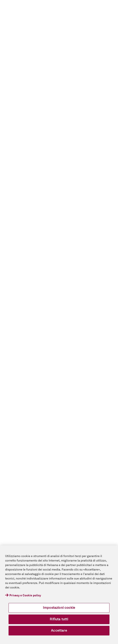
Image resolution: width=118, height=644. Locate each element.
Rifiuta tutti (59, 619)
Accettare (59, 631)
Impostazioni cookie (59, 608)
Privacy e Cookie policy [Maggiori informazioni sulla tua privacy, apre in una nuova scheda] (25, 595)
